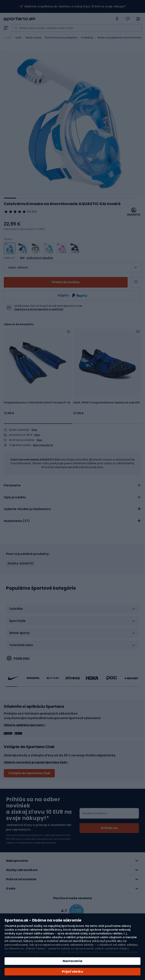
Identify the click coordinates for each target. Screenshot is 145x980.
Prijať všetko (72, 972)
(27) (34, 212)
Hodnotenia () (17, 521)
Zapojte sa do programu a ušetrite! (39, 309)
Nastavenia (73, 961)
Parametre (12, 485)
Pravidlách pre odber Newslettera (36, 843)
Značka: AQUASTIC (21, 563)
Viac (34, 430)
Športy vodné (33, 38)
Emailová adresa (95, 813)
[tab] (72, 485)
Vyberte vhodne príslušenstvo (27, 509)
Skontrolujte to (43, 445)
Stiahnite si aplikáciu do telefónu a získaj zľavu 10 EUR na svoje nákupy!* (75, 6)
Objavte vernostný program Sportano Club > (36, 762)
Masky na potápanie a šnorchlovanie (119, 38)
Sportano (6, 38)
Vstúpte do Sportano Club (29, 773)
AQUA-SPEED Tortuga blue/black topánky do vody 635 (106, 403)
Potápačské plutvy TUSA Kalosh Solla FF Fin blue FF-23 (37, 403)
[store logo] (58, 19)
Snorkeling (87, 38)
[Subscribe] (109, 828)
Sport (18, 38)
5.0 (29, 212)
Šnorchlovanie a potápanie (61, 38)
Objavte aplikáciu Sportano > (25, 725)
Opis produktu (15, 497)
